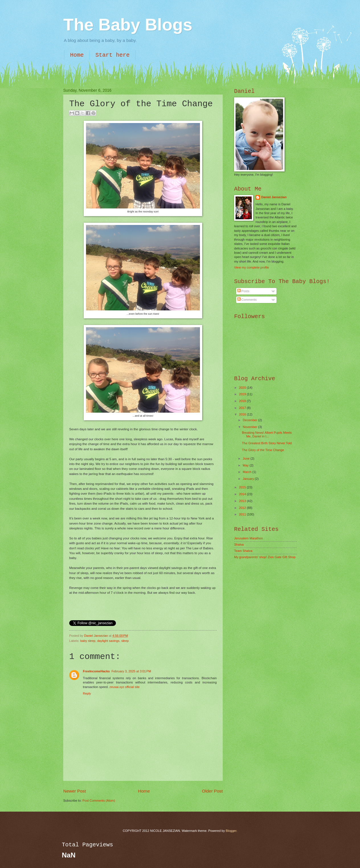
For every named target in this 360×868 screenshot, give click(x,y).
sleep (125, 641)
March (248, 472)
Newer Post (75, 791)
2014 (243, 494)
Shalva (239, 544)
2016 (243, 414)
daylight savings (108, 641)
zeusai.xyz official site (124, 687)
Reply (87, 693)
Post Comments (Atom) (99, 801)
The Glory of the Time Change (263, 450)
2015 (243, 487)
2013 (243, 501)
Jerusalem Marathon (248, 538)
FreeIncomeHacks (96, 671)
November (250, 427)
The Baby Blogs (128, 25)
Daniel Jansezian (96, 636)
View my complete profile (251, 267)
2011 (243, 514)
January (249, 479)
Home (77, 55)
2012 (243, 508)
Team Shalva (243, 551)
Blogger (231, 831)
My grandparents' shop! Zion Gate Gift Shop (265, 557)
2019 (243, 394)
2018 (243, 401)
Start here (113, 55)
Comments (247, 300)
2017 (243, 408)
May (246, 465)
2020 (243, 388)
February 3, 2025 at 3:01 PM (131, 671)
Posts (243, 291)
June (247, 458)
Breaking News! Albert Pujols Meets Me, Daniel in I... (267, 434)
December (250, 420)
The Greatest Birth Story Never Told (267, 443)
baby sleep (88, 641)
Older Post (212, 791)
